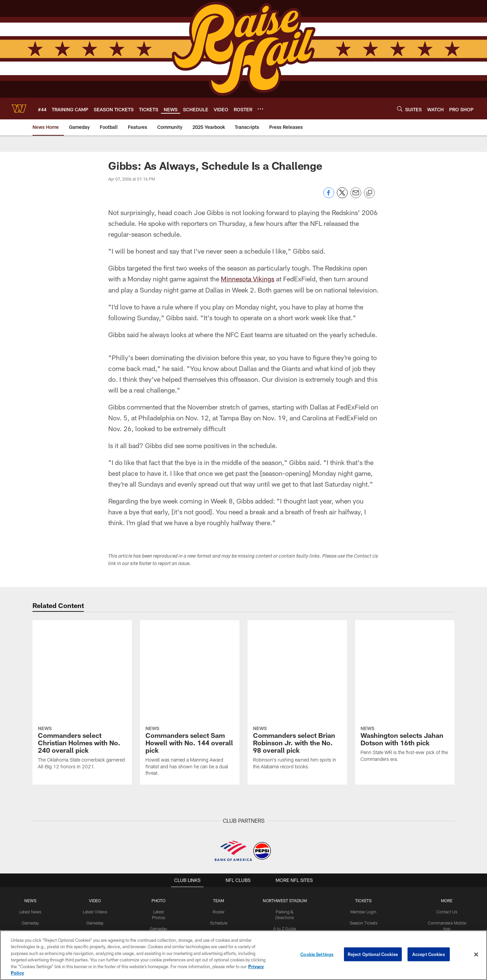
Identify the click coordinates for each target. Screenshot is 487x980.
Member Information (363, 890)
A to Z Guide (285, 823)
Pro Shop (446, 879)
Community (31, 857)
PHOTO (159, 801)
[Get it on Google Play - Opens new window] (266, 925)
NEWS (31, 801)
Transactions (219, 879)
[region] (243, 955)
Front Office (219, 857)
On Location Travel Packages (363, 901)
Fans (159, 857)
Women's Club (446, 868)
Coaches (219, 845)
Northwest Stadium (285, 801)
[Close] (476, 955)
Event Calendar (219, 834)
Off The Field (31, 834)
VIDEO (96, 801)
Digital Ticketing (363, 868)
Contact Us (446, 812)
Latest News (31, 812)
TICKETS (363, 801)
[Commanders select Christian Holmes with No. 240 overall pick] (82, 649)
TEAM (219, 801)
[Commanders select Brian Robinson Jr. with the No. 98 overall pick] (297, 649)
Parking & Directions (285, 812)
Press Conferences (96, 834)
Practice (159, 834)
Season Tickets (363, 823)
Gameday (31, 823)
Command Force (446, 845)
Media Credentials (446, 890)
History (219, 890)
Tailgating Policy (285, 834)
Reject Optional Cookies (373, 954)
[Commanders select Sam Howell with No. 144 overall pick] (190, 652)
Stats (219, 868)
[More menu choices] (260, 109)
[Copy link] (369, 193)
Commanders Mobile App (446, 823)
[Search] (400, 109)
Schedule (219, 823)
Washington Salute (446, 834)
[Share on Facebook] (329, 196)
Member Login (363, 812)
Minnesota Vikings (248, 279)
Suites (363, 879)
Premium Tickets (363, 834)
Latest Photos (159, 812)
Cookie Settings (317, 954)
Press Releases (31, 845)
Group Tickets (363, 857)
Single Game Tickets (363, 845)
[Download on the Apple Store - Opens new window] (219, 922)
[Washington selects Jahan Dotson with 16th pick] (405, 646)
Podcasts (95, 845)
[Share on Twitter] (342, 196)
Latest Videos (95, 812)
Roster (219, 812)
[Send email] (356, 196)
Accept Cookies (429, 954)
